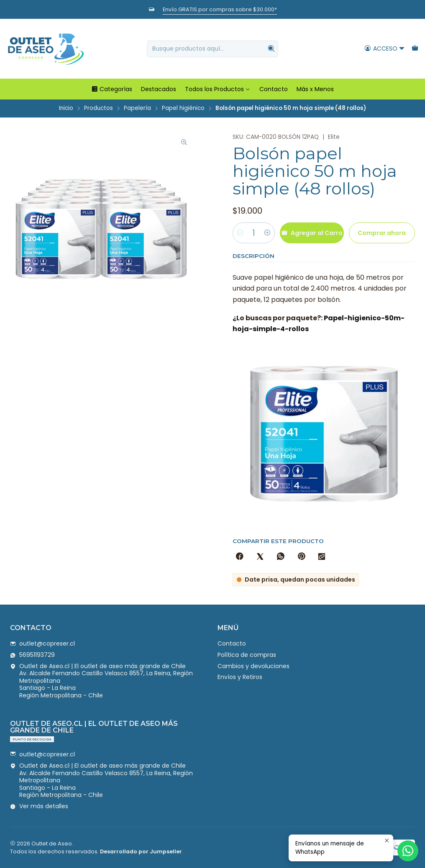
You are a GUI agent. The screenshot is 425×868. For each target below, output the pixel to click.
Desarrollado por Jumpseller (141, 851)
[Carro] (415, 49)
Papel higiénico (183, 108)
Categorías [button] (112, 89)
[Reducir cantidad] (240, 233)
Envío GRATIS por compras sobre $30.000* (220, 9)
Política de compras (247, 655)
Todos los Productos (218, 89)
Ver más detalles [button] (39, 806)
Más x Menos (315, 89)
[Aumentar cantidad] (267, 233)
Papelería (137, 108)
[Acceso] (385, 49)
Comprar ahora (382, 233)
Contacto (274, 89)
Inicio (66, 108)
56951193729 (32, 655)
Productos (99, 108)
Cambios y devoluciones (253, 666)
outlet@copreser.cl (42, 643)
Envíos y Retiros (240, 677)
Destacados (159, 89)
